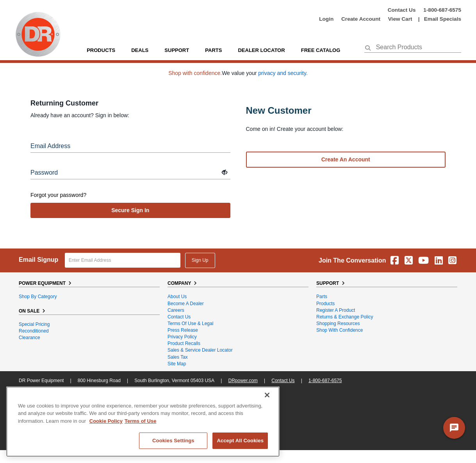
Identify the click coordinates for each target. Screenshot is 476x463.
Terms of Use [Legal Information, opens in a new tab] (140, 421)
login (326, 19)
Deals (140, 50)
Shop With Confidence (340, 330)
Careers (176, 310)
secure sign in (130, 210)
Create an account (346, 159)
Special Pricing (34, 324)
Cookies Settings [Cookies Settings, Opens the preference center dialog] (173, 441)
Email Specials (443, 19)
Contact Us (402, 10)
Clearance (29, 338)
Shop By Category (38, 297)
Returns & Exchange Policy (345, 317)
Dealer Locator (261, 50)
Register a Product (336, 310)
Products (101, 50)
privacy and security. (283, 73)
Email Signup (38, 260)
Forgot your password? (58, 195)
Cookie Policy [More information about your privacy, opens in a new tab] (106, 421)
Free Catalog (321, 50)
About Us (177, 297)
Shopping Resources (338, 324)
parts (213, 50)
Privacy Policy (182, 337)
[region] (143, 422)
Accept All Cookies (240, 441)
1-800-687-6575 (442, 10)
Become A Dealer (186, 304)
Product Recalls (184, 343)
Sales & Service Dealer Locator (200, 350)
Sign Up (200, 260)
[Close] (267, 395)
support (177, 50)
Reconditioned (34, 331)
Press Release (183, 330)
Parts (322, 297)
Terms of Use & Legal (190, 324)
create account (361, 19)
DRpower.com (243, 381)
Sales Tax (178, 357)
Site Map (177, 364)
